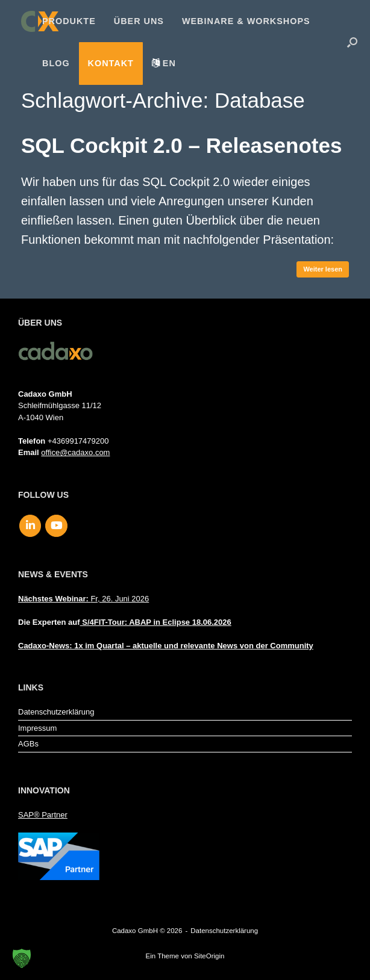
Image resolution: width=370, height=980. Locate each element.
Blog (56, 63)
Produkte (69, 21)
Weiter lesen (323, 269)
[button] (352, 42)
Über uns (139, 21)
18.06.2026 (212, 622)
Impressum (37, 728)
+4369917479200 (78, 441)
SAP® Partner (43, 815)
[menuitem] (164, 63)
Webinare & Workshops (246, 21)
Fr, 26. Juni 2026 (83, 599)
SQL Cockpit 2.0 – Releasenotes (181, 145)
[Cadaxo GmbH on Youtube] (56, 526)
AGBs (28, 744)
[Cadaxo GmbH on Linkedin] (30, 526)
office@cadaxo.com (75, 452)
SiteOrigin (209, 956)
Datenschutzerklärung (56, 712)
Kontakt (111, 63)
